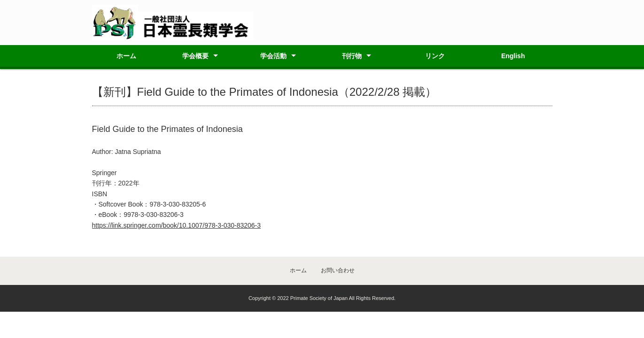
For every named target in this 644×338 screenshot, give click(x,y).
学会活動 (273, 56)
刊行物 (352, 56)
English (513, 56)
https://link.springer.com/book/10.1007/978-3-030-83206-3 (177, 225)
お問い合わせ (338, 270)
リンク (435, 56)
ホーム (126, 56)
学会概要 (195, 56)
